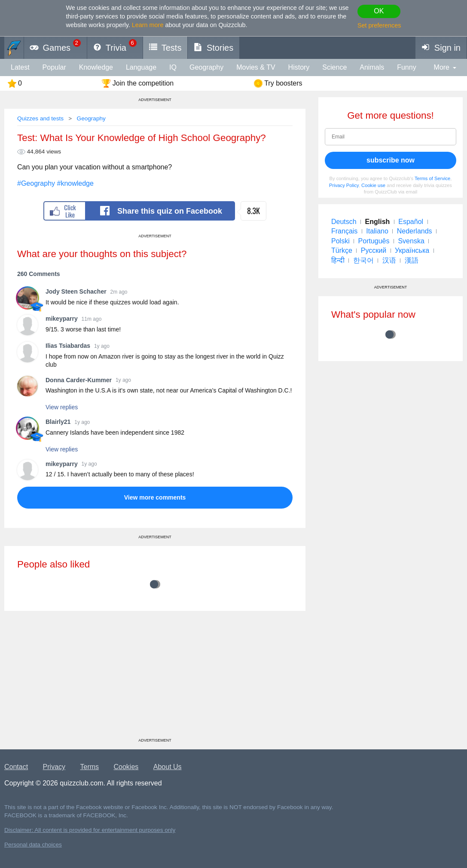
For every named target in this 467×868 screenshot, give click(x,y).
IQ (173, 67)
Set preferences (379, 25)
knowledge (96, 67)
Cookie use (373, 185)
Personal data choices (33, 845)
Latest (20, 67)
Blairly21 (58, 422)
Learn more (148, 25)
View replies (62, 407)
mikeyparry (62, 319)
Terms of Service (432, 178)
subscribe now (391, 160)
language (141, 67)
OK (379, 11)
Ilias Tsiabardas (68, 346)
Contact (16, 767)
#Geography (36, 183)
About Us (168, 767)
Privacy (54, 767)
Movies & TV (256, 67)
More (442, 67)
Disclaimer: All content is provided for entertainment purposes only (90, 830)
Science (334, 67)
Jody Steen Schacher (76, 291)
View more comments (155, 497)
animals (372, 67)
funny (406, 67)
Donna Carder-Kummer (79, 380)
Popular (54, 67)
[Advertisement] (155, 678)
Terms (90, 767)
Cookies (126, 767)
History (299, 67)
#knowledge (75, 183)
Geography (206, 67)
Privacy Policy (344, 185)
